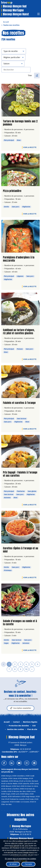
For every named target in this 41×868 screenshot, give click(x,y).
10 (26, 669)
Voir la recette (30, 147)
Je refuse (13, 864)
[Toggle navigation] (38, 15)
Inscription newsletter (21, 708)
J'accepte (28, 864)
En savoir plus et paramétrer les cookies (20, 859)
